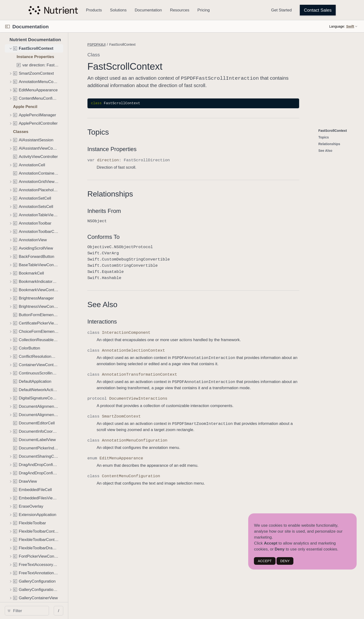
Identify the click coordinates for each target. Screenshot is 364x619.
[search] (57, 611)
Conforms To (164, 236)
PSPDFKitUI (157, 44)
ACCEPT (265, 561)
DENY (285, 561)
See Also (163, 304)
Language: (337, 26)
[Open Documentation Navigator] (7, 27)
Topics (159, 132)
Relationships (171, 193)
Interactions (163, 321)
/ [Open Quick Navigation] (119, 611)
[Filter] (59, 611)
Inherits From (165, 210)
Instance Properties (173, 149)
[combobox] (59, 611)
